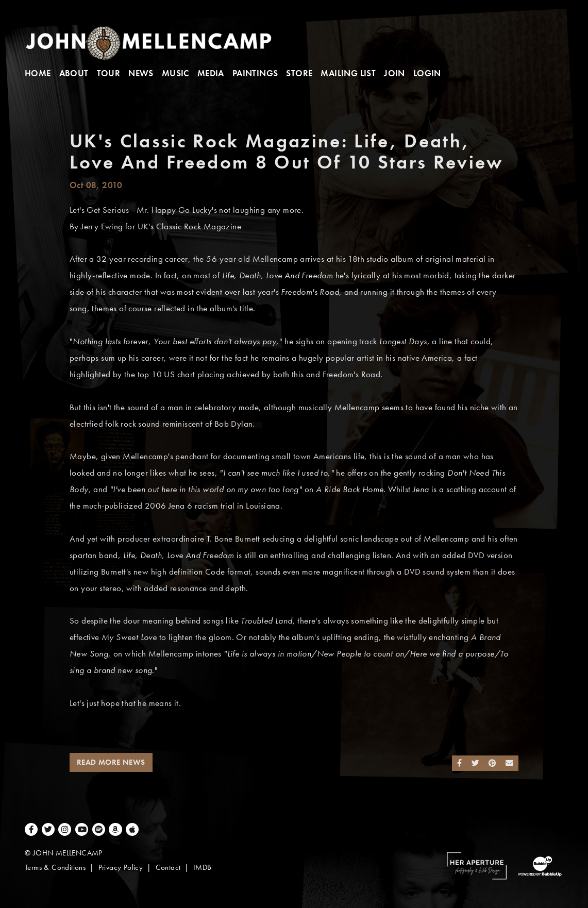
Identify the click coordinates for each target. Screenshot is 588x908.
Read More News (111, 762)
